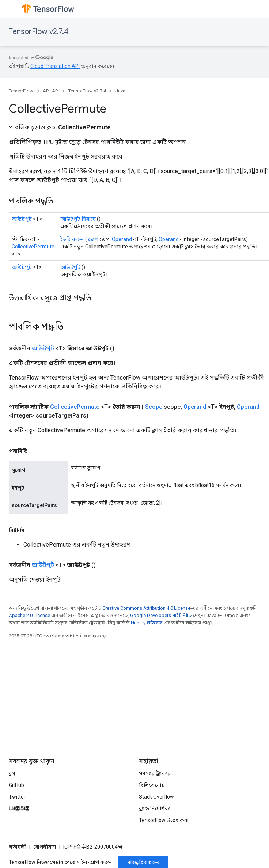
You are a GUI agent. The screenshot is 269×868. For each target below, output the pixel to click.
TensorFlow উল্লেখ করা (164, 820)
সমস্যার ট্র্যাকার (155, 773)
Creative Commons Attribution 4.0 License (146, 608)
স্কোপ (93, 239)
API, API (51, 91)
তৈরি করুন (72, 239)
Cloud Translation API (55, 66)
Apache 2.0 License (29, 615)
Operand (122, 239)
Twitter (17, 797)
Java (120, 91)
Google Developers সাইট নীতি (161, 615)
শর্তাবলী (18, 847)
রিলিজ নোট (152, 785)
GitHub (16, 785)
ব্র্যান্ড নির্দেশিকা (155, 808)
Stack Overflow (156, 797)
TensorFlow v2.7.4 (39, 32)
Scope (154, 407)
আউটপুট (22, 219)
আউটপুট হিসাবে (78, 219)
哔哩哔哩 (19, 808)
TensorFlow (21, 91)
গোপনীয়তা (45, 847)
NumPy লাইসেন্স (147, 623)
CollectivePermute (33, 247)
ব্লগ (12, 773)
